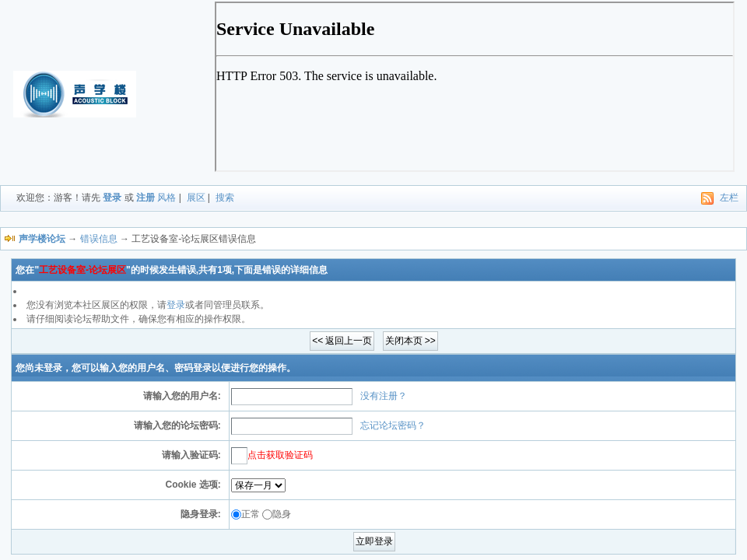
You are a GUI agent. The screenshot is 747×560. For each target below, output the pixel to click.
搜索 (225, 198)
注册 (146, 198)
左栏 (729, 198)
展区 (196, 198)
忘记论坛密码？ (393, 425)
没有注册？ (384, 396)
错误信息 (99, 239)
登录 (112, 198)
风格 (167, 198)
